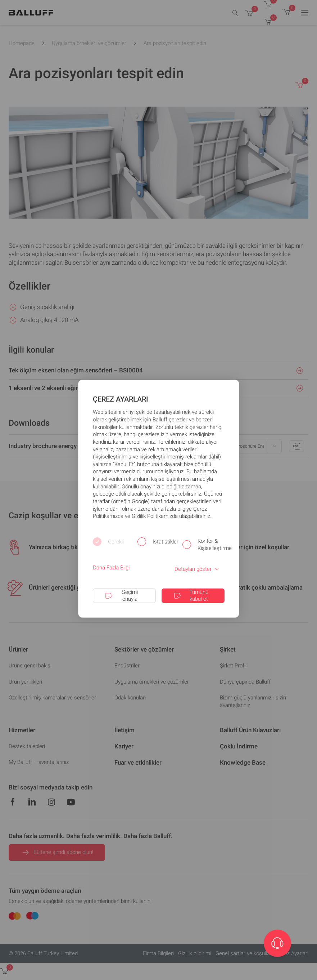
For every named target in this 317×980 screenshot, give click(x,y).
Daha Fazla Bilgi (111, 568)
